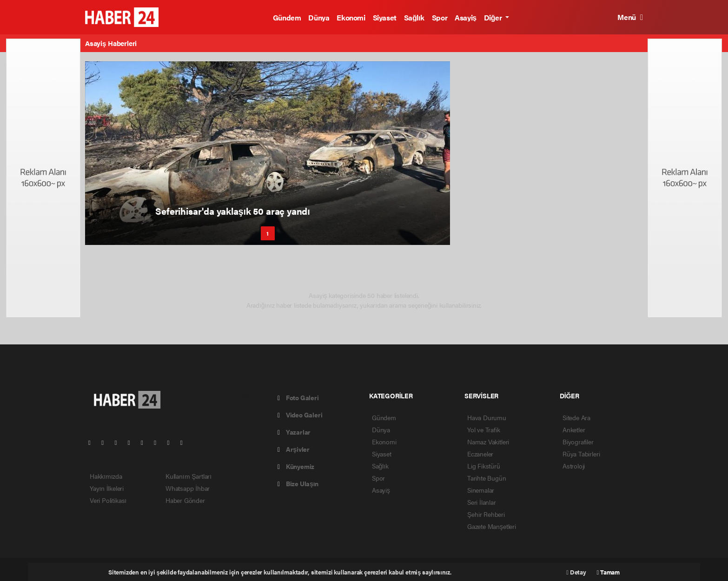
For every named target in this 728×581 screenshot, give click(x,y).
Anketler (574, 429)
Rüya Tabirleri (581, 454)
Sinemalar (481, 490)
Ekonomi (351, 17)
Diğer (494, 17)
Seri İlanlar (482, 502)
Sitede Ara (576, 417)
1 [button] (268, 233)
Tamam (608, 572)
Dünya (319, 17)
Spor (440, 17)
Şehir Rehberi (486, 514)
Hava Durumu (487, 417)
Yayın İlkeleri (107, 488)
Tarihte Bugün (487, 478)
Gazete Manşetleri (492, 526)
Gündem (287, 17)
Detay (576, 572)
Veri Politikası (108, 500)
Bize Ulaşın (298, 483)
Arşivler (294, 449)
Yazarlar (294, 432)
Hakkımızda (106, 476)
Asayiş (466, 17)
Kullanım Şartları (189, 476)
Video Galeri (300, 415)
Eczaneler (480, 454)
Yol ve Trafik (484, 429)
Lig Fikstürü (484, 466)
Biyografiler (578, 442)
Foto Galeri (298, 397)
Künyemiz (296, 466)
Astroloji (574, 466)
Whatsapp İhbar (188, 488)
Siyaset (385, 17)
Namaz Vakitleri (488, 442)
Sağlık (414, 17)
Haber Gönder (185, 500)
